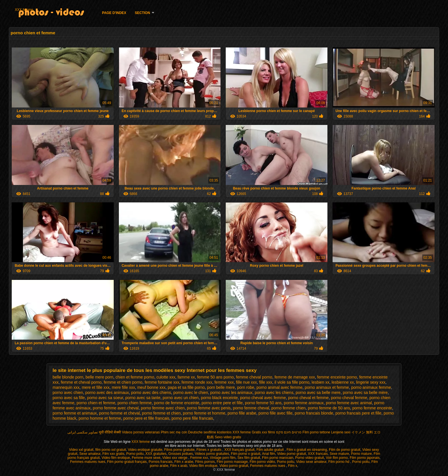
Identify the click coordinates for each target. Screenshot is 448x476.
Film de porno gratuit (345, 450)
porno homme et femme (100, 418)
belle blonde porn (68, 377)
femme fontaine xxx (162, 382)
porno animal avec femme (280, 387)
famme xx (186, 377)
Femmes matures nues (88, 462)
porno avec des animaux (107, 393)
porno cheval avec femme (263, 398)
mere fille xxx (123, 387)
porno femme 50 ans (263, 403)
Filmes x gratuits (210, 450)
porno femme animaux (304, 403)
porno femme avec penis (209, 408)
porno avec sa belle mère (365, 393)
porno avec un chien (181, 398)
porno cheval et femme (308, 398)
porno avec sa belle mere (318, 393)
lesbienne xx (343, 382)
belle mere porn (99, 377)
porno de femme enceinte (177, 403)
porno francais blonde (314, 413)
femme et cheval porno (81, 382)
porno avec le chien (191, 393)
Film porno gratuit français (127, 462)
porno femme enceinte (372, 408)
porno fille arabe (242, 413)
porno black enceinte (219, 398)
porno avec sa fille (69, 398)
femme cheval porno (254, 377)
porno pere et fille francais (146, 418)
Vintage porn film (223, 458)
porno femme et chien (161, 413)
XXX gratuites (156, 454)
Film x (293, 466)
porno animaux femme (371, 387)
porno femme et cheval (119, 413)
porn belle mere (221, 387)
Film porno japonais (365, 458)
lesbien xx (321, 382)
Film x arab (179, 466)
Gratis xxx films (263, 432)
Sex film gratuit (249, 458)
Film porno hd (339, 462)
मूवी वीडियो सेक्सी (110, 432)
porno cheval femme (349, 398)
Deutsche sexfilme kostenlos (210, 432)
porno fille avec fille (276, 413)
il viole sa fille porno (292, 382)
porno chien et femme (96, 403)
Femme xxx (199, 458)
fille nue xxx (246, 382)
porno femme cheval (251, 408)
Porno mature (361, 454)
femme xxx (224, 382)
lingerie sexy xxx (371, 382)
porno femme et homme (204, 413)
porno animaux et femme (327, 387)
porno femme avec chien (163, 408)
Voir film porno (337, 458)
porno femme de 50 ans (329, 408)
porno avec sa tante (143, 398)
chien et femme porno (135, 377)
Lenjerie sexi (341, 432)
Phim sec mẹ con (174, 432)
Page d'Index (114, 13)
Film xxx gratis (113, 454)
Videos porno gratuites (212, 454)
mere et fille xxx (96, 387)
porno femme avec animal (349, 403)
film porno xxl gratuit (111, 450)
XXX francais (318, 454)
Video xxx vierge (175, 458)
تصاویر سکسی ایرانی (83, 432)
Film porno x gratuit (246, 454)
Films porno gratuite (179, 450)
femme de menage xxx (295, 377)
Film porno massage (232, 462)
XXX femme (24, 10)
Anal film (269, 454)
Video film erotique (116, 458)
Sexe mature (339, 454)
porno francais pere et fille (358, 413)
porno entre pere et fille (222, 403)
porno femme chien (289, 408)
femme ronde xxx (197, 382)
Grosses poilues (181, 454)
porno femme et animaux (75, 413)
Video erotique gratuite (145, 450)
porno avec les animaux (231, 393)
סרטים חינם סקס (289, 432)
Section (142, 13)
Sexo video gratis (228, 437)
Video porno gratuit (292, 454)
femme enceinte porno (337, 377)
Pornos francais (160, 462)
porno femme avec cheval (116, 408)
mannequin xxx (66, 387)
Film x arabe (184, 462)
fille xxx (266, 382)
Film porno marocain (278, 458)
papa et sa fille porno (186, 387)
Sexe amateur (90, 454)
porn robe (246, 387)
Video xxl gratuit (81, 450)
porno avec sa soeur (105, 398)
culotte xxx (166, 377)
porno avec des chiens (151, 393)
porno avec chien (68, 393)
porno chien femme (135, 403)
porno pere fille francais (192, 418)
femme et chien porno (123, 382)
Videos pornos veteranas (141, 432)
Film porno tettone (316, 432)
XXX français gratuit (239, 450)
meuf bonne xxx (151, 387)
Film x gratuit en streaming (307, 450)
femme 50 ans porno (215, 377)
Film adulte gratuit (271, 450)
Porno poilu (135, 454)
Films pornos (205, 462)
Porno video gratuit (310, 458)
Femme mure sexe (146, 458)
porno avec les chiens (274, 393)
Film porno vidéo (262, 462)
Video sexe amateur (311, 462)
